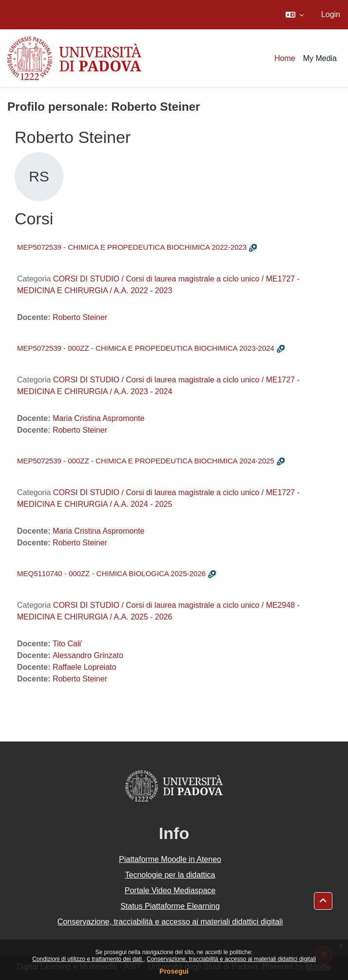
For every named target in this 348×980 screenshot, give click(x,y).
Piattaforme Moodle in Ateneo (170, 859)
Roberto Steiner (80, 317)
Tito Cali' (68, 644)
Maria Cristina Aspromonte (99, 418)
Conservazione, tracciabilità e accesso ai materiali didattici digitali (231, 959)
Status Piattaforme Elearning (170, 906)
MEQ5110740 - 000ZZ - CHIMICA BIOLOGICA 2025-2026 (111, 573)
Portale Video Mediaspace (170, 890)
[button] (295, 15)
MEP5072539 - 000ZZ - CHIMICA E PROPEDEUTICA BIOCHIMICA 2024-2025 (146, 461)
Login (331, 14)
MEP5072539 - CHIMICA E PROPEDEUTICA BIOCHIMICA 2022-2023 (132, 247)
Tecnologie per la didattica (170, 875)
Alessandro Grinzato (88, 655)
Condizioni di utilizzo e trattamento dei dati (88, 959)
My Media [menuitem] (320, 58)
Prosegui (174, 971)
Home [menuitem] (285, 58)
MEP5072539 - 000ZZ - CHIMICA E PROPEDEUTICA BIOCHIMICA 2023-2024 (146, 348)
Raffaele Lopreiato (84, 667)
